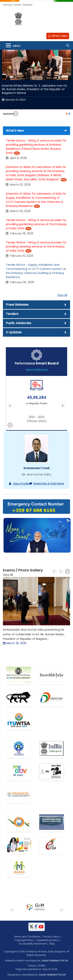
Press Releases (17, 305)
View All (62, 295)
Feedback (28, 5)
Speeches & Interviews (49, 483)
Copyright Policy (24, 940)
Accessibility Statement (33, 944)
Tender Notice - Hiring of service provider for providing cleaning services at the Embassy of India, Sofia (36, 247)
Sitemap (7, 5)
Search (68, 45)
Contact (17, 5)
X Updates (14, 332)
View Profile (21, 484)
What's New (58, 36)
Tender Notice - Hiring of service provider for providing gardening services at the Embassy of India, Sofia (36, 224)
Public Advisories (18, 323)
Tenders (12, 314)
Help (52, 944)
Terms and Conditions (27, 937)
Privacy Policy (51, 937)
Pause (16, 114)
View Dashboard (37, 370)
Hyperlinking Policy (48, 940)
